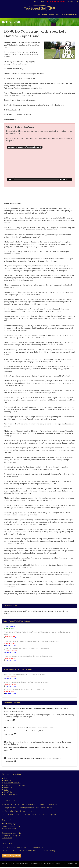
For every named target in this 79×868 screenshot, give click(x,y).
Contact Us (8, 788)
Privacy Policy (61, 863)
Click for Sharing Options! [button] (12, 856)
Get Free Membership (12, 783)
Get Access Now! (10, 638)
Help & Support (10, 792)
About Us (8, 780)
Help (42, 1)
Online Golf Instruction (13, 794)
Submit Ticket (7, 838)
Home (7, 778)
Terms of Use (49, 863)
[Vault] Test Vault (10, 626)
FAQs (36, 1)
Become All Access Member (15, 785)
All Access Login (73, 1)
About (40, 863)
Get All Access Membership (56, 1)
